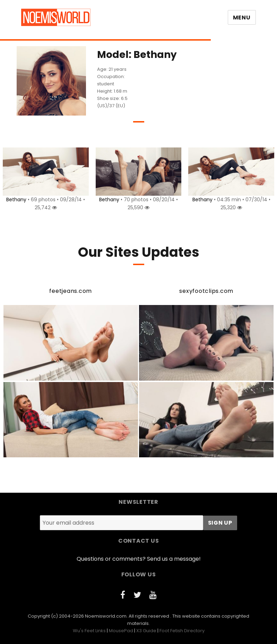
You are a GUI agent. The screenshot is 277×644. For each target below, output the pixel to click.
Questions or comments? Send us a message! (139, 559)
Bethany (15, 200)
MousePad (121, 631)
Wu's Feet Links (89, 631)
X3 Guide (146, 631)
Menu (242, 18)
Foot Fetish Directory (182, 631)
